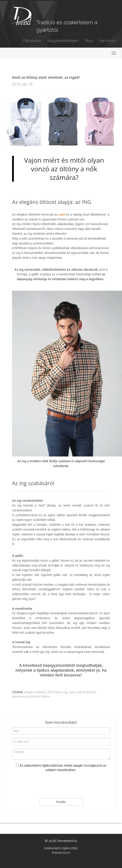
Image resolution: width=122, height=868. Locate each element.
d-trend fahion (40, 696)
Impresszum (61, 853)
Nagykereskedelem (63, 41)
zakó (62, 214)
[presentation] (61, 785)
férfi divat (54, 692)
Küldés (61, 802)
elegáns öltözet (35, 692)
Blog (89, 41)
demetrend (20, 696)
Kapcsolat (107, 41)
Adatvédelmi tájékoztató (61, 848)
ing (65, 692)
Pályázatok (32, 41)
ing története (86, 692)
